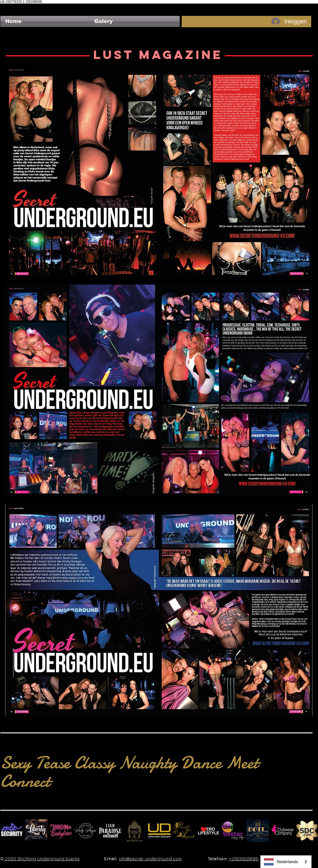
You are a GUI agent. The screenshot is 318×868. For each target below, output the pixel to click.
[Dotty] (258, 831)
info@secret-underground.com (150, 858)
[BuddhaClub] (135, 831)
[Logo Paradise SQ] (110, 831)
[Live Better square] (233, 831)
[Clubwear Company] (282, 831)
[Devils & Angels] (184, 831)
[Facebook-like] (13, 7)
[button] (135, 21)
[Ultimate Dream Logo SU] (159, 831)
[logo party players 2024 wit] (85, 831)
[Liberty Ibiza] (36, 831)
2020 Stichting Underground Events (42, 858)
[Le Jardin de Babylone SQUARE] (61, 831)
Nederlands (281, 862)
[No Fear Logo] (12, 831)
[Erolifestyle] (209, 831)
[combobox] (286, 862)
